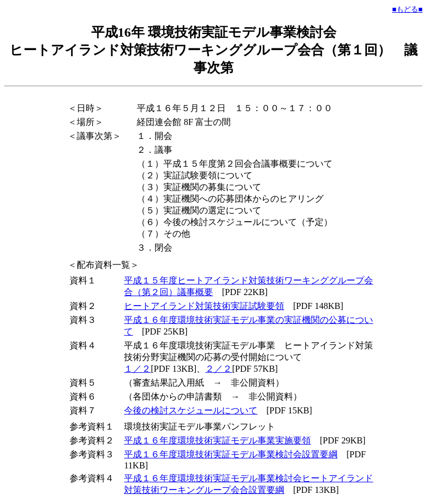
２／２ (219, 369)
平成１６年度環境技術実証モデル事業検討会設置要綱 (231, 454)
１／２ (137, 369)
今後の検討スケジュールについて (191, 410)
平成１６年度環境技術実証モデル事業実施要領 (217, 440)
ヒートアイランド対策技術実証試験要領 (204, 306)
